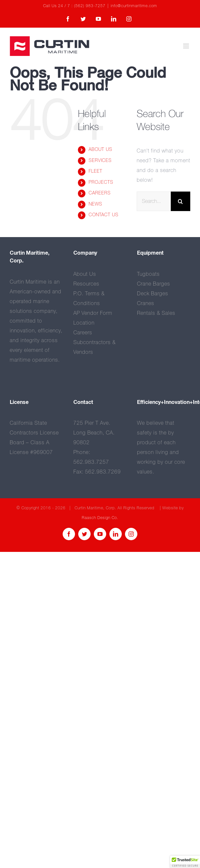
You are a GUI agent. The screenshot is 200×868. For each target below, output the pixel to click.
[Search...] (154, 201)
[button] (185, 862)
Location (84, 323)
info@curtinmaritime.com (134, 6)
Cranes (146, 303)
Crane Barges (154, 284)
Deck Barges (153, 294)
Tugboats (148, 274)
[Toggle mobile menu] (187, 46)
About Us (85, 274)
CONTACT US (104, 215)
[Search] (181, 201)
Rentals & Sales (156, 313)
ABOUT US (100, 150)
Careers (83, 333)
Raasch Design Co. (100, 518)
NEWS (95, 204)
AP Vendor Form (93, 313)
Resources (86, 284)
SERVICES (100, 161)
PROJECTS (101, 182)
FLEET (95, 171)
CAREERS (100, 193)
